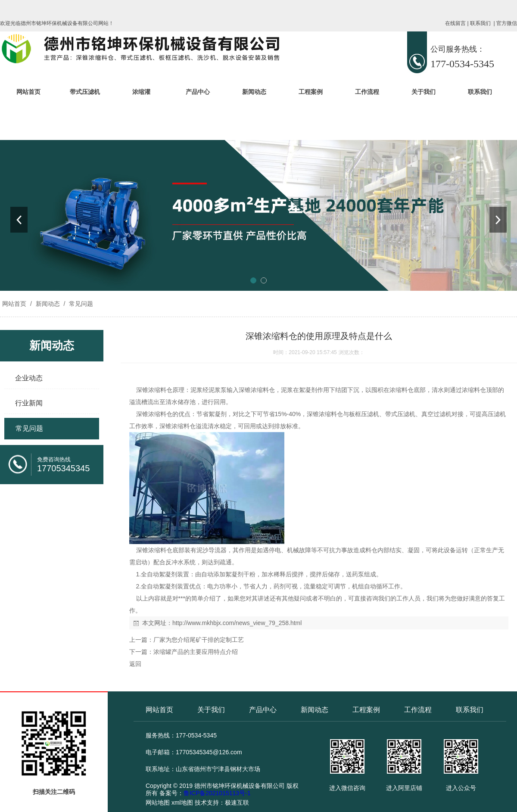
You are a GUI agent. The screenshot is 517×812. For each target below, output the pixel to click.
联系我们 (480, 23)
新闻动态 (254, 92)
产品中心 (198, 92)
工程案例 (311, 92)
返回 (135, 664)
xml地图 (182, 803)
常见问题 (80, 304)
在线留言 (455, 23)
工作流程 (367, 92)
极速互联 (237, 803)
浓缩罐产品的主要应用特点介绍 (196, 652)
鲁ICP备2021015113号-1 (217, 793)
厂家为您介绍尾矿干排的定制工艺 (199, 640)
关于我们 (424, 92)
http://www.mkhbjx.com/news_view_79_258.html (237, 623)
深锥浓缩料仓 (154, 390)
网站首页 (28, 92)
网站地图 (158, 803)
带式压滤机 (85, 92)
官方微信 (507, 23)
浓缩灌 (141, 92)
